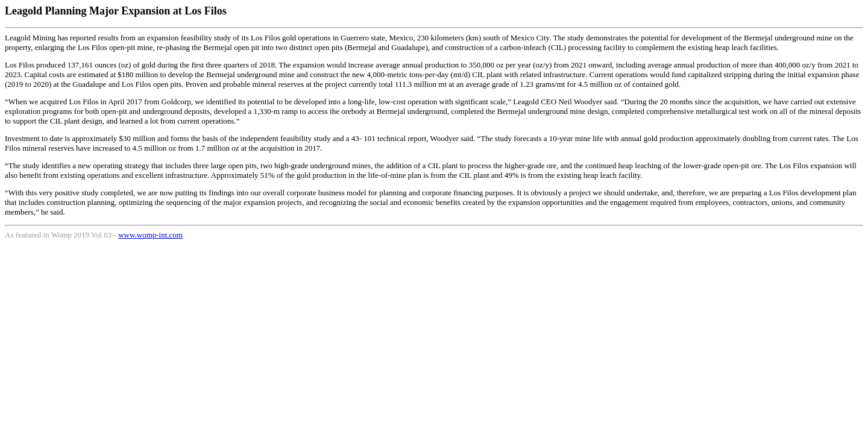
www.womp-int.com (150, 235)
